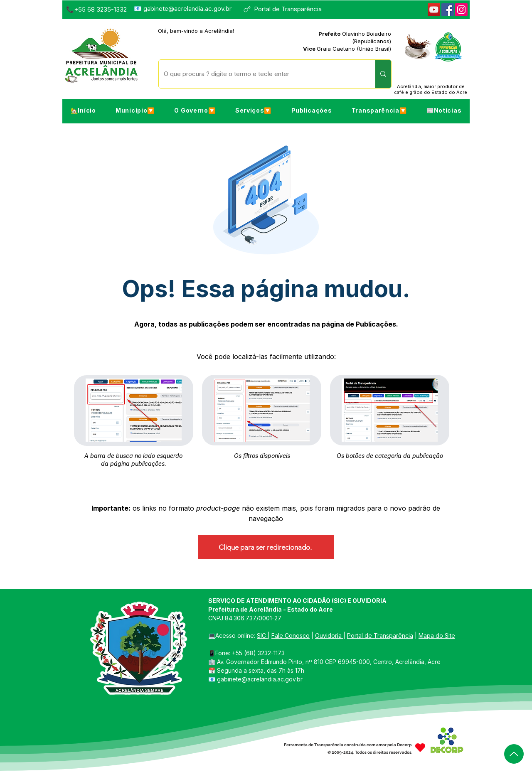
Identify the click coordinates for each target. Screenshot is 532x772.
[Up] (514, 754)
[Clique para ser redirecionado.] (266, 547)
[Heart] (420, 748)
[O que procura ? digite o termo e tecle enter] (261, 74)
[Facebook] (448, 10)
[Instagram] (461, 10)
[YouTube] (434, 10)
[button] (135, 111)
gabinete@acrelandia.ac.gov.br (187, 9)
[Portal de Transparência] (286, 9)
